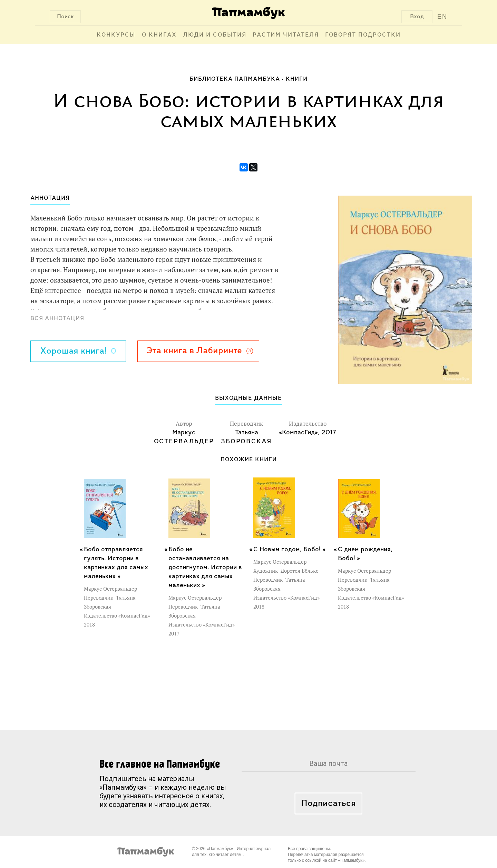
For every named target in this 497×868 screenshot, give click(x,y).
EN (442, 17)
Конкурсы (116, 35)
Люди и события (215, 35)
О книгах (159, 35)
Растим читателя (286, 35)
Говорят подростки (363, 35)
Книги (297, 79)
